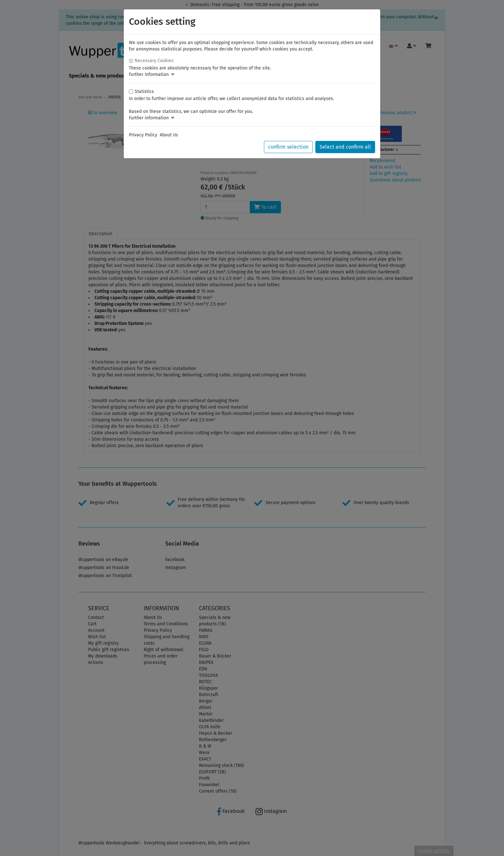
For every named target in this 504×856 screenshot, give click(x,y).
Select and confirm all (345, 147)
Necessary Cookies (154, 61)
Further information (152, 74)
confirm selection (288, 147)
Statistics (144, 92)
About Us (169, 135)
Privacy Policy (143, 135)
